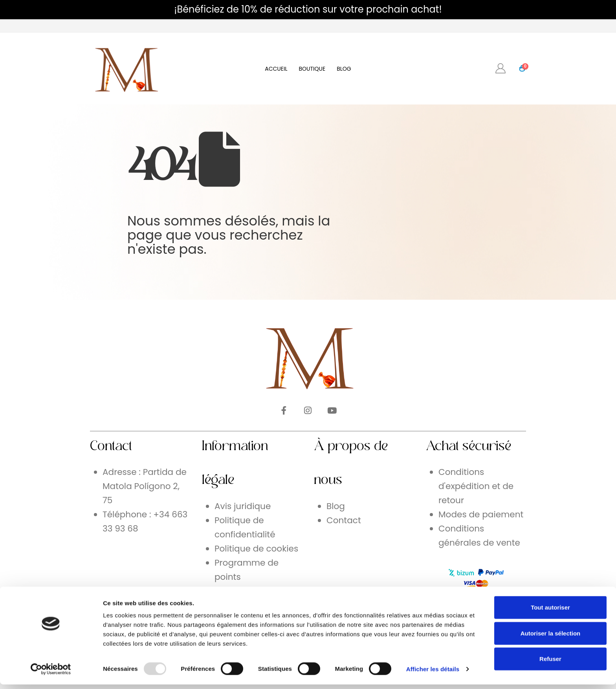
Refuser (550, 663)
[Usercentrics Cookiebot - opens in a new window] (51, 674)
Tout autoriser (550, 612)
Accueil (276, 69)
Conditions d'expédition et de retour (476, 486)
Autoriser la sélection (551, 638)
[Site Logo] (125, 69)
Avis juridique (243, 506)
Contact (344, 520)
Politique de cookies (256, 549)
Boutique (312, 69)
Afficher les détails (433, 673)
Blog (344, 69)
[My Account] (501, 68)
